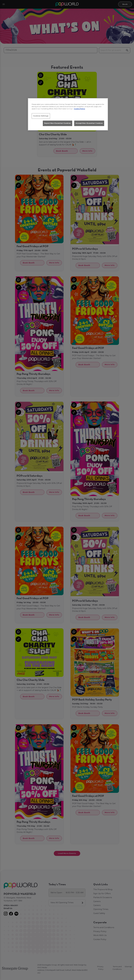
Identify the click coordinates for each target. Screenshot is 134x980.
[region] (68, 114)
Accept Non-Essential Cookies (89, 123)
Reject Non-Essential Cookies (58, 123)
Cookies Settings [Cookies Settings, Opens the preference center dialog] (41, 116)
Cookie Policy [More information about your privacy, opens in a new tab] (79, 109)
